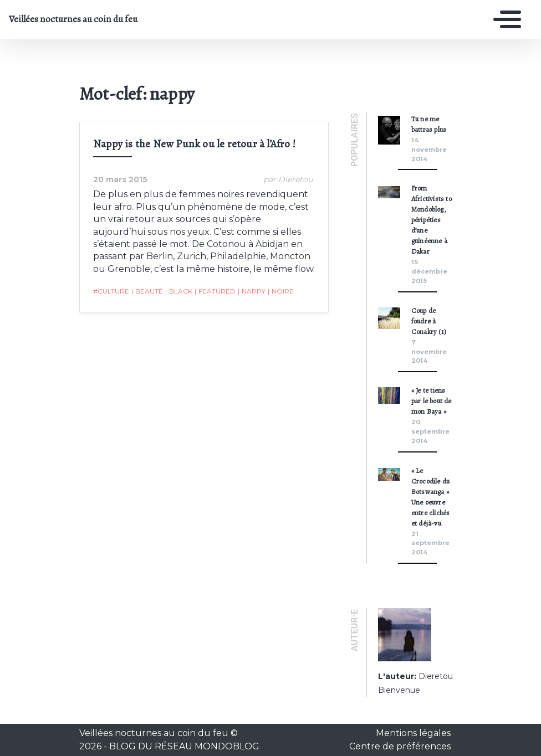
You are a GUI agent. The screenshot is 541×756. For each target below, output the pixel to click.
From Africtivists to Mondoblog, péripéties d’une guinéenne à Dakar (432, 220)
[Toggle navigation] (504, 19)
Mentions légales (413, 733)
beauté (147, 291)
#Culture (111, 291)
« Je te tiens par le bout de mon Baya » (432, 401)
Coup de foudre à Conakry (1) (429, 321)
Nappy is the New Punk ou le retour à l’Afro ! (194, 144)
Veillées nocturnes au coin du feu (73, 19)
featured (215, 291)
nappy (252, 291)
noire (281, 291)
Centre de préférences (400, 746)
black (179, 291)
